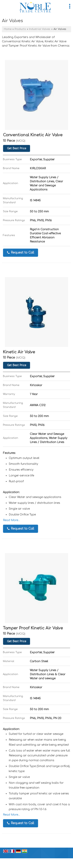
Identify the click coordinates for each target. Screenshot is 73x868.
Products (20, 29)
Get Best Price (17, 148)
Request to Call (21, 253)
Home (8, 29)
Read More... (11, 520)
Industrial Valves (40, 29)
